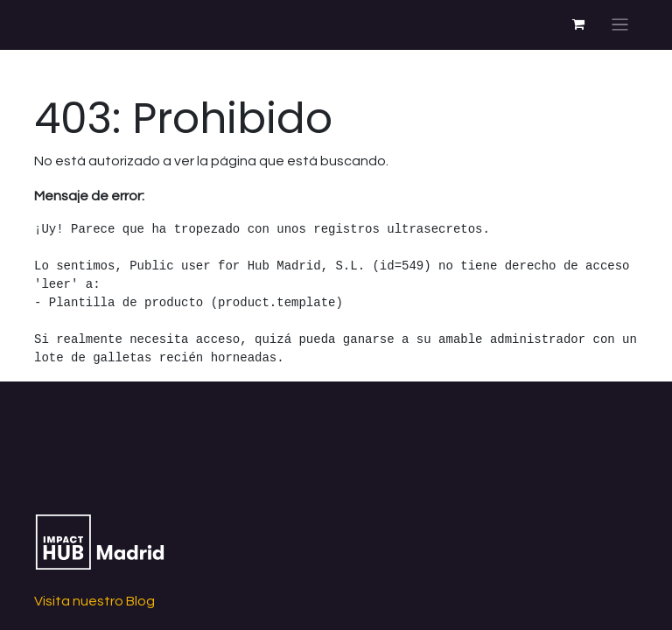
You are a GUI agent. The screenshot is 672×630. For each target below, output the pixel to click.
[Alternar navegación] (620, 25)
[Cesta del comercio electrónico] (578, 24)
